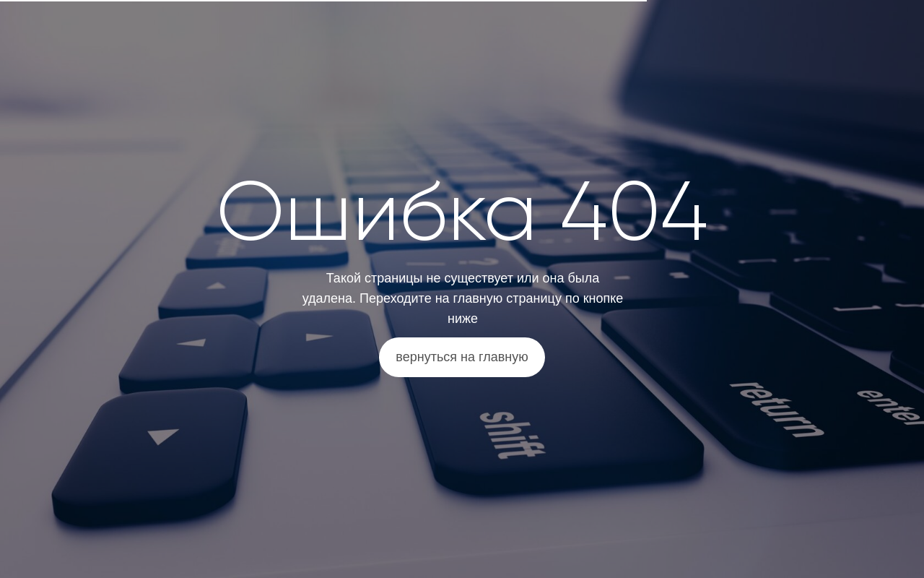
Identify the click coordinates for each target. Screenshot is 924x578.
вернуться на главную (462, 357)
